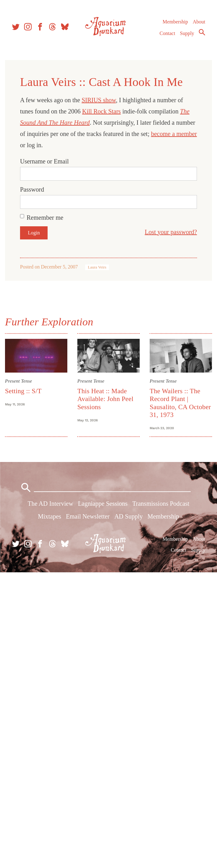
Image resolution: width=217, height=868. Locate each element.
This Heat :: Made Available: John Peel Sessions (105, 399)
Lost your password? (171, 232)
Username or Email (44, 161)
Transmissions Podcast (161, 504)
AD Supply (129, 516)
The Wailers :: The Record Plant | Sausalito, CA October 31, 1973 (180, 403)
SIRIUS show (99, 100)
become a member (174, 134)
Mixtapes (49, 516)
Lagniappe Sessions (103, 504)
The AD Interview (50, 504)
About (199, 22)
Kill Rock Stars (101, 111)
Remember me (45, 218)
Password (32, 189)
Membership (175, 22)
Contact (168, 33)
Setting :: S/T (23, 391)
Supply (187, 33)
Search (202, 32)
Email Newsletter (88, 516)
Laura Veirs (97, 267)
